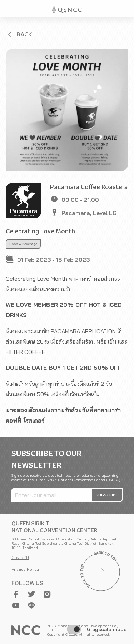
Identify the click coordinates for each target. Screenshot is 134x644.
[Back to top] (101, 573)
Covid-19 (20, 557)
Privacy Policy (25, 569)
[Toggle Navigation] (125, 9)
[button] (19, 34)
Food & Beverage (23, 244)
